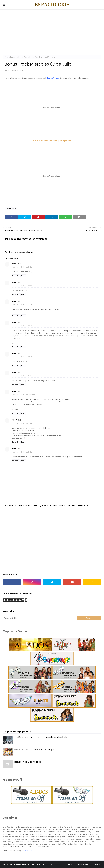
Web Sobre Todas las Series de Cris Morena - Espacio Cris (27, 864)
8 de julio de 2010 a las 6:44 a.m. (23, 376)
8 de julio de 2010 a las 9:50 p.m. (23, 452)
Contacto (97, 864)
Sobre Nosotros (83, 864)
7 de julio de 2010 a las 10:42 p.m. (23, 357)
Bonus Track (23, 57)
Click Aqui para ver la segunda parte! (52, 140)
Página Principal (11, 57)
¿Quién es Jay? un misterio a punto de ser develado (41, 737)
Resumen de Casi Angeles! (28, 762)
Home (70, 864)
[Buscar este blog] (40, 618)
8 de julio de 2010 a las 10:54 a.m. (23, 395)
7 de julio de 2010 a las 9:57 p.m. (23, 267)
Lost (8, 70)
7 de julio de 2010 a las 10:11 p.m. (23, 305)
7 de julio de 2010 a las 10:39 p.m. (23, 326)
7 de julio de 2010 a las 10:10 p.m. (23, 286)
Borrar (23, 276)
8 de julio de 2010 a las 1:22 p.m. (23, 423)
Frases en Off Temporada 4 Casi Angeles (35, 749)
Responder (16, 276)
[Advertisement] (52, 32)
